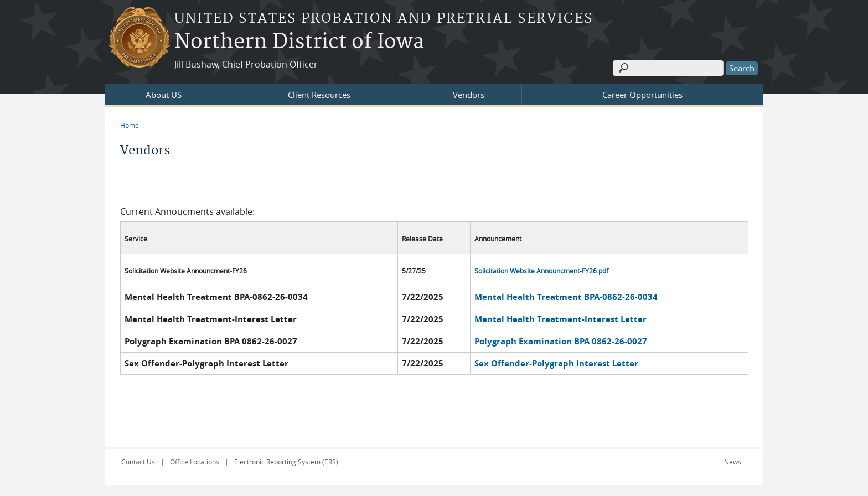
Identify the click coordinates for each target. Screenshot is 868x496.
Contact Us (138, 462)
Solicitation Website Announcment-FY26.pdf (541, 271)
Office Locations (195, 462)
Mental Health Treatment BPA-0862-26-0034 (566, 297)
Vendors (469, 95)
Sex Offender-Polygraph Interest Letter (556, 363)
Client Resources (319, 95)
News (733, 462)
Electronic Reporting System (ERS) (286, 462)
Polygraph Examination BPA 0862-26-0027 (561, 341)
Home (130, 125)
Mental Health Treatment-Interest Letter (560, 319)
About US (164, 95)
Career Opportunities (642, 95)
